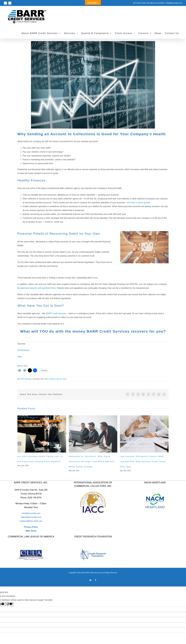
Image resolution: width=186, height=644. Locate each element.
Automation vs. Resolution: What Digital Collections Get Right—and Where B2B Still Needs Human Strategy (92, 462)
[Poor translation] (9, 604)
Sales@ (24, 517)
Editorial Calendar (56, 379)
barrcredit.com (35, 517)
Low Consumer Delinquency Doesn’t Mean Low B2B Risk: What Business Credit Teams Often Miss (143, 462)
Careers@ (24, 521)
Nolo (20, 357)
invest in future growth (140, 203)
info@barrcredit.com (174, 3)
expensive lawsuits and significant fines (38, 288)
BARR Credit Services (56, 313)
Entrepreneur (23, 350)
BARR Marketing (25, 379)
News (65, 379)
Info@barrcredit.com (31, 513)
